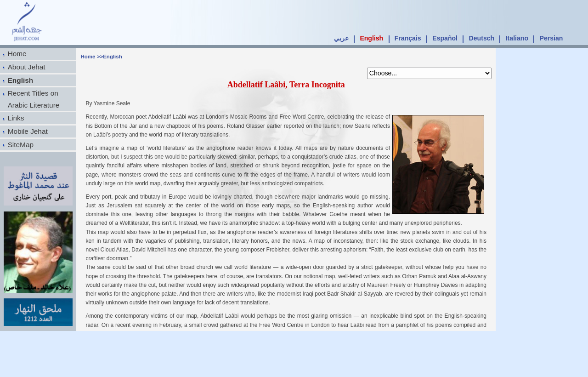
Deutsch (482, 38)
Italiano (517, 38)
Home (17, 54)
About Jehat (27, 67)
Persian (551, 38)
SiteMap (21, 145)
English (371, 38)
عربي (341, 38)
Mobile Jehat (28, 131)
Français (408, 38)
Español (445, 38)
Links (16, 118)
